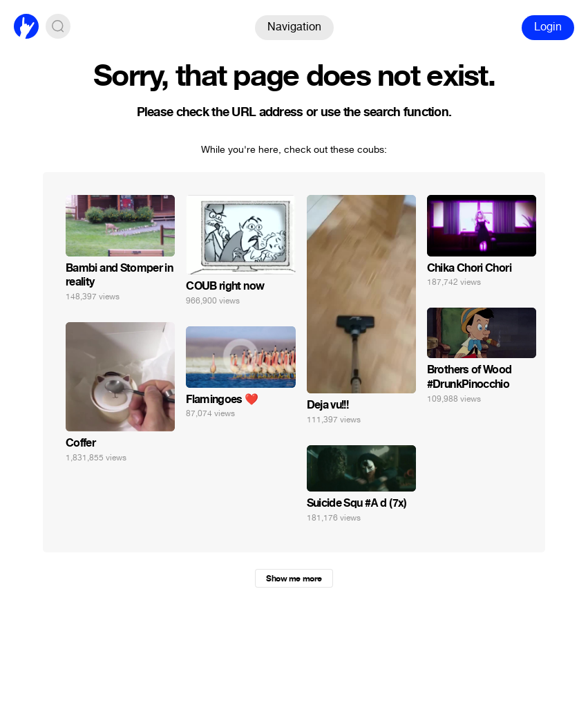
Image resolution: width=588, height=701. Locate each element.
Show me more (294, 579)
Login (548, 27)
